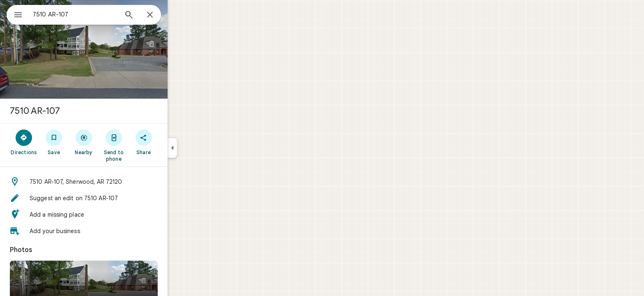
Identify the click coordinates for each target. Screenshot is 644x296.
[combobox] (97, 14)
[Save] (84, 142)
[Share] (173, 142)
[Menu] (15, 14)
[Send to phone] (143, 145)
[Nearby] (114, 142)
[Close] (179, 15)
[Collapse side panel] (202, 148)
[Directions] (54, 142)
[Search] (159, 16)
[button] (113, 182)
